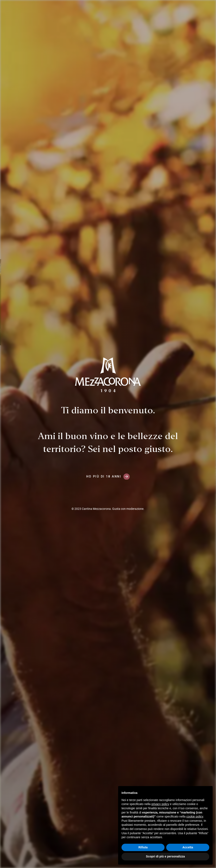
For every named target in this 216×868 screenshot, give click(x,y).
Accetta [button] (188, 847)
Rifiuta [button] (143, 847)
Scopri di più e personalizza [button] (165, 856)
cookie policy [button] (195, 816)
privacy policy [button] (160, 804)
